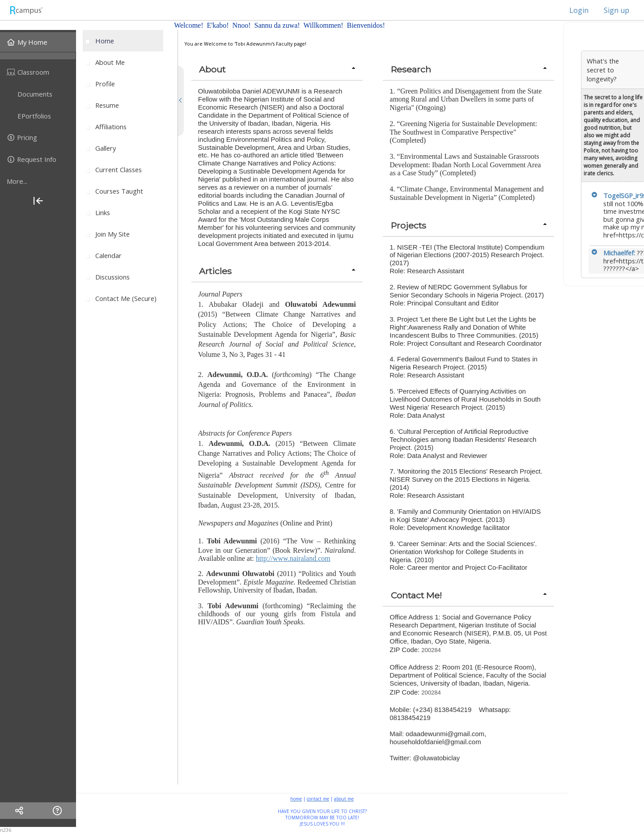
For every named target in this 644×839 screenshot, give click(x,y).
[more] (38, 181)
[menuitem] (38, 42)
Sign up (616, 10)
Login (574, 10)
